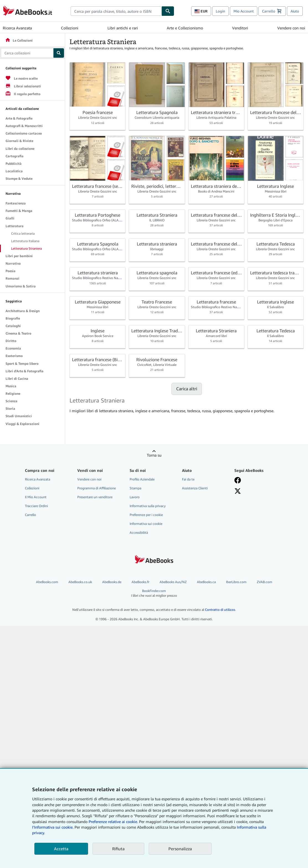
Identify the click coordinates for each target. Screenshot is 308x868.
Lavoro (135, 497)
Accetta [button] (61, 849)
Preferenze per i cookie (146, 515)
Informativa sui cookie (146, 524)
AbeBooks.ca (206, 582)
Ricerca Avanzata (17, 28)
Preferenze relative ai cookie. (113, 822)
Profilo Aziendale (142, 479)
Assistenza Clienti (195, 488)
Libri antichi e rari (123, 28)
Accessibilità (139, 532)
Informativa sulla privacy (148, 506)
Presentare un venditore (95, 497)
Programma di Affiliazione (97, 488)
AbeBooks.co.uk (80, 582)
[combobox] (116, 11)
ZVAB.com (265, 582)
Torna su (154, 455)
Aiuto (295, 11)
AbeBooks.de (112, 582)
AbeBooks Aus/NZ (173, 582)
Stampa (135, 488)
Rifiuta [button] (118, 849)
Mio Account (244, 11)
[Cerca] (168, 11)
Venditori (240, 28)
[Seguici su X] (257, 491)
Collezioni (70, 28)
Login (220, 11)
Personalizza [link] (180, 849)
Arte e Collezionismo (185, 28)
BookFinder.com (154, 593)
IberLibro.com (236, 582)
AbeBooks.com (47, 582)
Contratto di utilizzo (220, 610)
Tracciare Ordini (36, 506)
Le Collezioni (19, 40)
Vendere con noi (291, 28)
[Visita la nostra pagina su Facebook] (257, 480)
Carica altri (187, 389)
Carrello (30, 515)
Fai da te (188, 479)
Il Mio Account (36, 497)
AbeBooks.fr (140, 582)
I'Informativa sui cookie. (53, 827)
